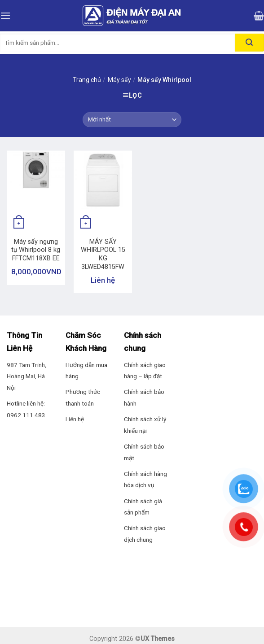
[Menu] (5, 15)
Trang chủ (87, 80)
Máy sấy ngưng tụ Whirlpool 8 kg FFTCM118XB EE (36, 250)
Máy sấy (119, 80)
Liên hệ (75, 419)
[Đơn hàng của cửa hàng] (132, 120)
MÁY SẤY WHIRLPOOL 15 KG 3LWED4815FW (103, 254)
